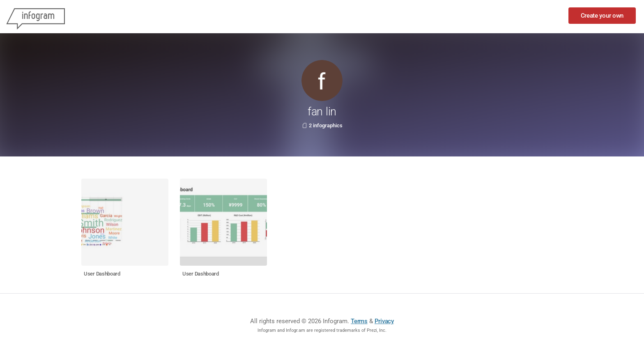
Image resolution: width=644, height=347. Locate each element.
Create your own (602, 16)
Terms (359, 321)
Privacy (384, 321)
